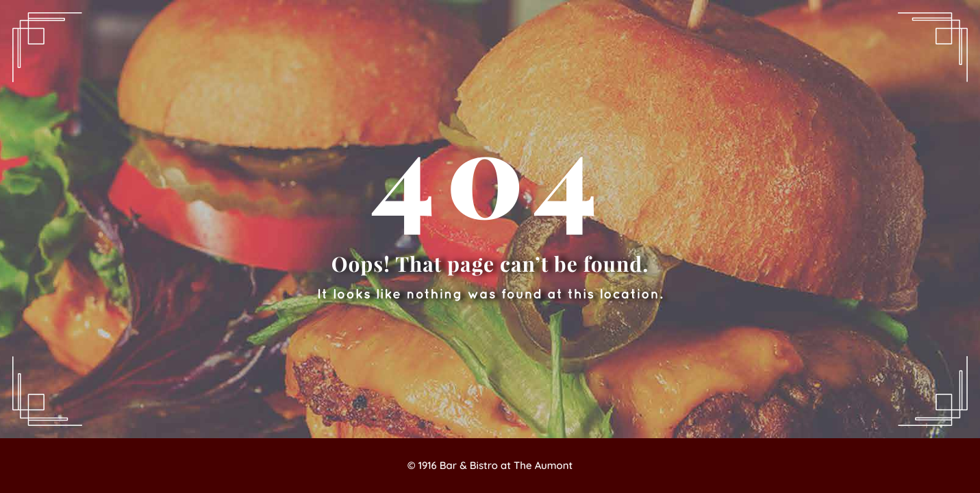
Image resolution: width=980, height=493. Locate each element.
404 (490, 171)
